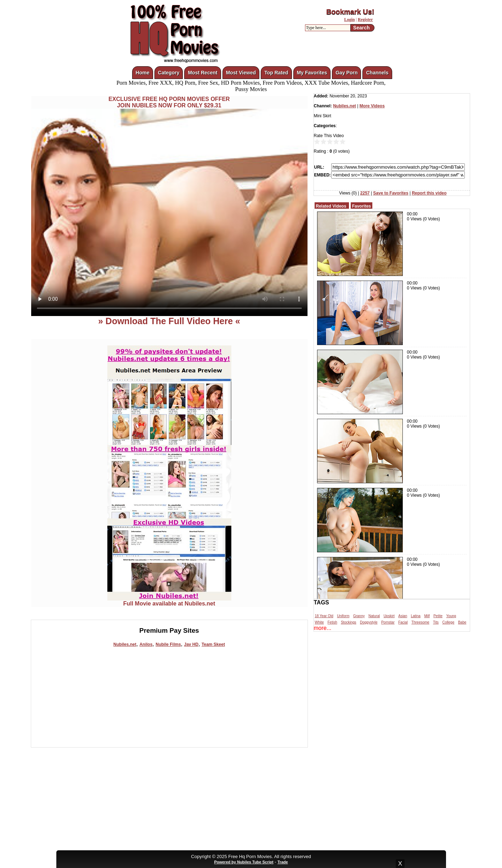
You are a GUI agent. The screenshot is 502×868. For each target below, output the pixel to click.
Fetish (332, 622)
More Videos (372, 106)
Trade (283, 862)
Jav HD (191, 644)
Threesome (420, 622)
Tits (436, 622)
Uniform (343, 616)
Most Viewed (241, 73)
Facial (403, 622)
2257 (365, 193)
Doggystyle (369, 622)
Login (349, 19)
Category (169, 73)
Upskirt (389, 616)
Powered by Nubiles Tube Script (244, 862)
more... (323, 628)
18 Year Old (324, 616)
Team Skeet (213, 644)
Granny (359, 616)
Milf (427, 616)
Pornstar (388, 622)
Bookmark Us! (350, 12)
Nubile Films (168, 644)
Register (365, 19)
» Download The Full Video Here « (169, 321)
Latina (416, 616)
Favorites (362, 206)
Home (143, 73)
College (449, 622)
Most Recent (202, 73)
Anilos (146, 644)
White (320, 622)
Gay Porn (346, 73)
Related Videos (331, 206)
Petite (438, 616)
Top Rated (276, 73)
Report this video (429, 193)
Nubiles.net (125, 644)
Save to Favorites (391, 193)
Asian (403, 616)
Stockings (348, 622)
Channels (377, 73)
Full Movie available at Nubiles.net (169, 601)
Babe (462, 622)
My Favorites (312, 73)
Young (451, 616)
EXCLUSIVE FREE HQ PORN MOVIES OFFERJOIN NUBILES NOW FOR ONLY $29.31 (169, 102)
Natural (374, 616)
